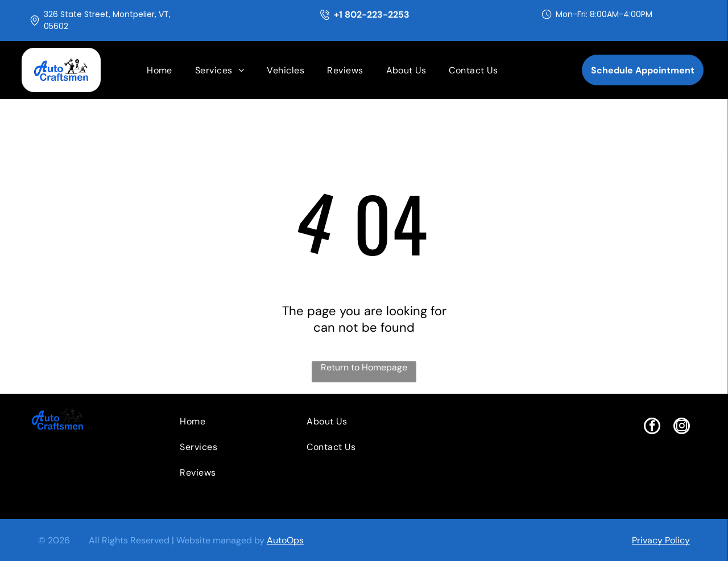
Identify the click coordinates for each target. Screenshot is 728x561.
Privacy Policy (661, 540)
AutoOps (285, 540)
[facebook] (652, 427)
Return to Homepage (364, 367)
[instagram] (682, 427)
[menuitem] (160, 70)
